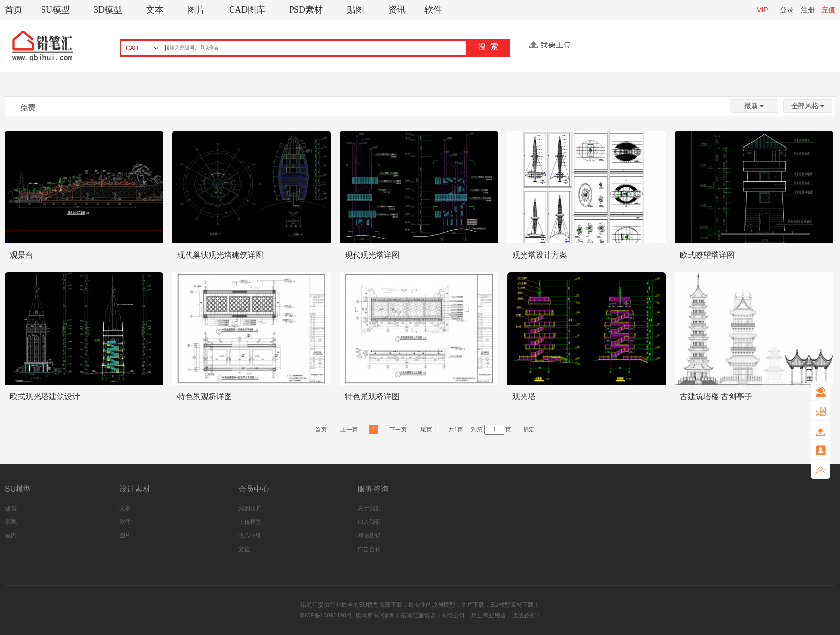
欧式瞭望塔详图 (707, 255)
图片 (196, 10)
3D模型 (108, 10)
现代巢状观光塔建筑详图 (220, 255)
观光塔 (524, 397)
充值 (828, 10)
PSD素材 (306, 10)
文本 (155, 10)
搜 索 (488, 47)
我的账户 (250, 508)
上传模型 (250, 522)
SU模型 (55, 10)
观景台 (21, 255)
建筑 (11, 508)
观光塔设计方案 (540, 255)
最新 (754, 106)
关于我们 (369, 508)
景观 (11, 522)
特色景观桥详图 (205, 397)
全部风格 (808, 106)
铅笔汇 (309, 605)
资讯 (397, 10)
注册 (808, 10)
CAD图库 (247, 10)
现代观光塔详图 (372, 255)
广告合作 (369, 549)
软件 (433, 10)
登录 (787, 10)
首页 (14, 10)
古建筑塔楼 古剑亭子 (716, 397)
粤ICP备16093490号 (325, 615)
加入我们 (369, 522)
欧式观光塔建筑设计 (45, 397)
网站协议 (369, 535)
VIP (763, 10)
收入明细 (250, 535)
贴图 (356, 10)
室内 (11, 535)
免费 (28, 108)
